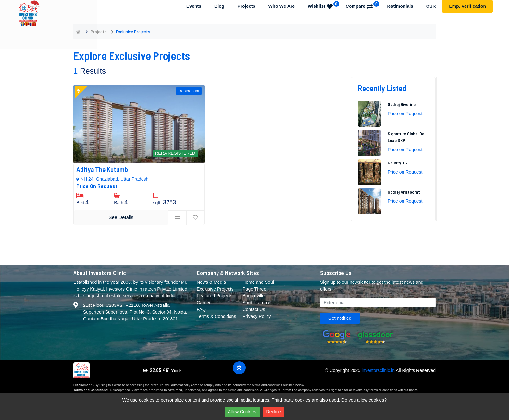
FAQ (201, 309)
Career (204, 303)
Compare (363, 5)
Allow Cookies (242, 412)
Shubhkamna (256, 303)
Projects (246, 6)
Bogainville (254, 296)
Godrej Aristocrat (404, 192)
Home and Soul (258, 282)
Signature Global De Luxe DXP (406, 137)
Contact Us (254, 309)
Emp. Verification (467, 6)
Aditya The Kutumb (102, 169)
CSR (431, 6)
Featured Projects (215, 296)
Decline (274, 412)
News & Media (211, 282)
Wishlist (323, 5)
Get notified (340, 318)
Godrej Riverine (402, 104)
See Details (121, 217)
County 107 (398, 163)
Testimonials (399, 6)
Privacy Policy (257, 316)
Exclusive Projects (215, 289)
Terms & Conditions (216, 316)
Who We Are (281, 6)
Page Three (254, 289)
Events (194, 6)
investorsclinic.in (378, 370)
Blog (219, 6)
